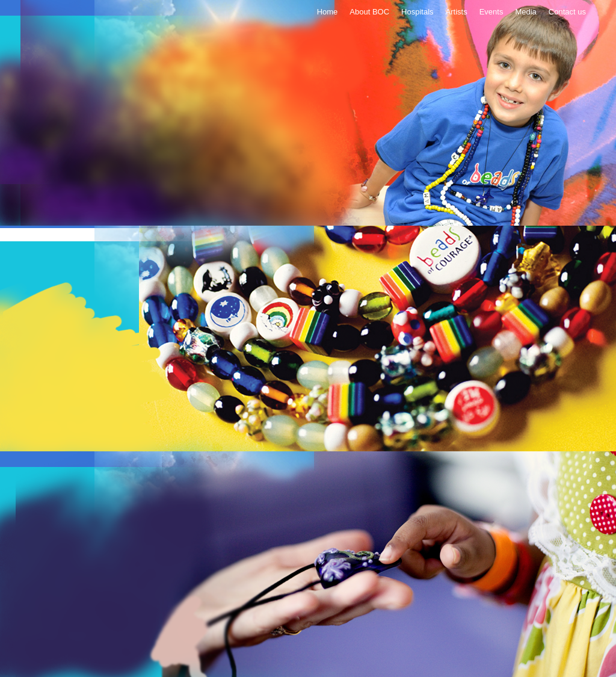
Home (328, 12)
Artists (457, 12)
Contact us (567, 12)
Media (525, 12)
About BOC (369, 12)
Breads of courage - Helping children (308, 114)
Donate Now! (240, 73)
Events (491, 12)
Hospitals (417, 12)
